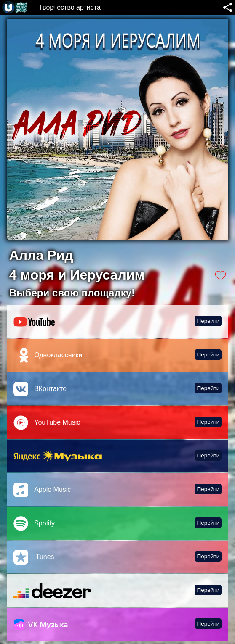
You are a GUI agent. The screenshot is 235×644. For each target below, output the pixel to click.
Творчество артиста (70, 7)
